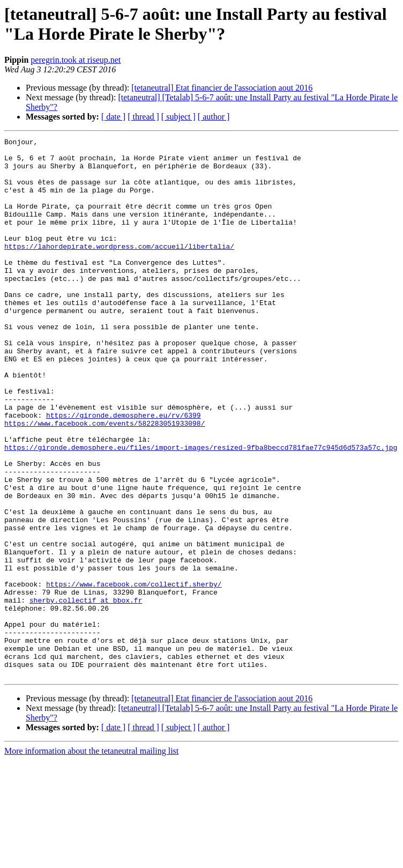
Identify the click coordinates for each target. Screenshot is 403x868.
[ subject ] (178, 117)
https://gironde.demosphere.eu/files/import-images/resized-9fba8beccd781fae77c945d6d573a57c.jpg (201, 510)
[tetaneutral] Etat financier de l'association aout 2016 (222, 88)
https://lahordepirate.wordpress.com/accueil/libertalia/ (119, 269)
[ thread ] (143, 117)
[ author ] (214, 117)
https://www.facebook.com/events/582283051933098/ (105, 481)
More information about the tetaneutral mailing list (91, 859)
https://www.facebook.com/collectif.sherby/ (134, 674)
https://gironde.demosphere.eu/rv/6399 (124, 471)
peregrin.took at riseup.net (76, 60)
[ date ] (113, 117)
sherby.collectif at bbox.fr (86, 693)
